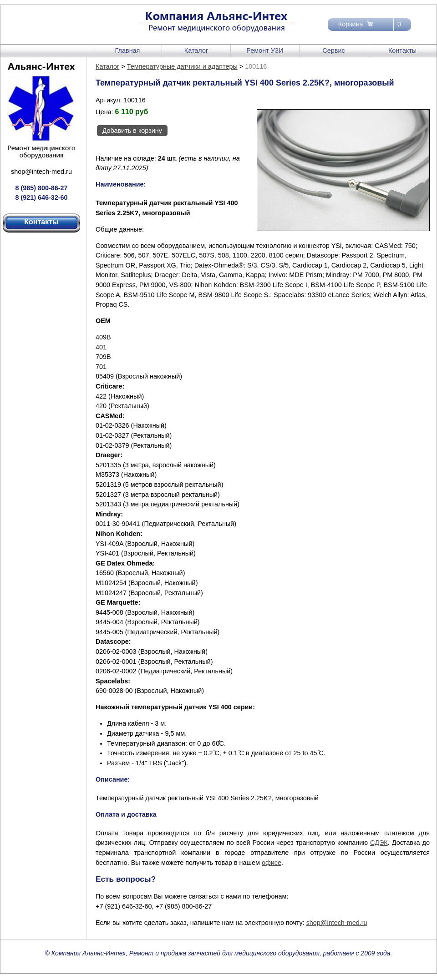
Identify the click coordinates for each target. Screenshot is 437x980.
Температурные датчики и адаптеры (182, 66)
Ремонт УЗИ (265, 51)
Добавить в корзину (132, 131)
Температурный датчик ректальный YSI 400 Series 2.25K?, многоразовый (207, 798)
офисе (272, 863)
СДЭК (379, 843)
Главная (128, 51)
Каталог (196, 51)
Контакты (402, 51)
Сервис (333, 51)
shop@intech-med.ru (41, 172)
